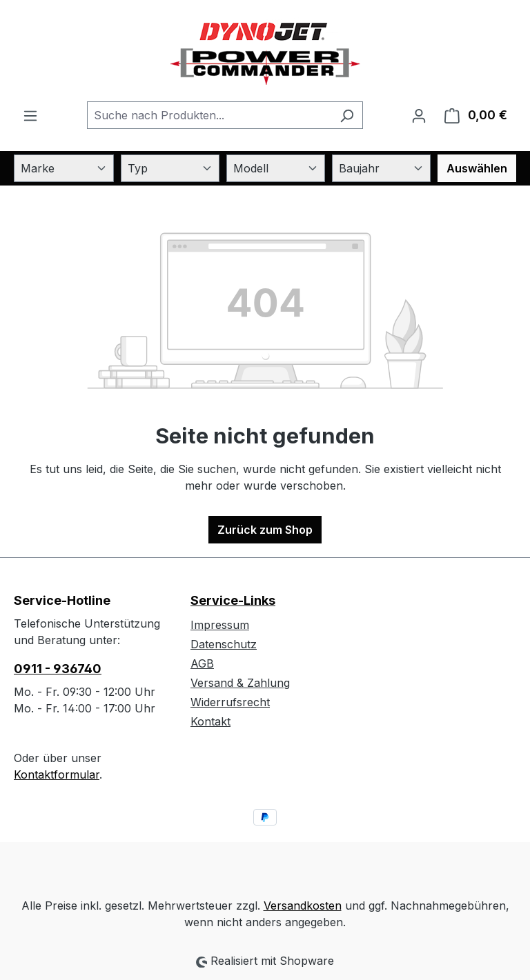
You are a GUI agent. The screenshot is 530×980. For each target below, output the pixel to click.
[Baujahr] (381, 168)
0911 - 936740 (58, 669)
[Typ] (170, 168)
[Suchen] (347, 115)
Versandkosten (303, 906)
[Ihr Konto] (419, 115)
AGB (202, 663)
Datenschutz (224, 644)
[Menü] (30, 115)
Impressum (220, 625)
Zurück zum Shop (265, 530)
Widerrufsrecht (230, 702)
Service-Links (233, 600)
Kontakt (210, 721)
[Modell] (276, 168)
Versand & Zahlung (240, 683)
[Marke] (64, 168)
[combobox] (209, 115)
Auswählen (477, 168)
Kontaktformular (57, 774)
